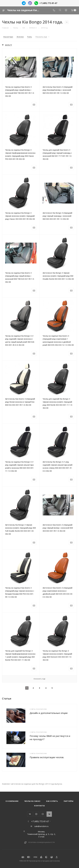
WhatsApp (49, 814)
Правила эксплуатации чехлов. (47, 757)
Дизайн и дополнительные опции (49, 713)
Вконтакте (30, 814)
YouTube (43, 814)
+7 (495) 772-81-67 (48, 3)
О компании (12, 801)
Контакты (39, 806)
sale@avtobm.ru (41, 826)
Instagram (36, 814)
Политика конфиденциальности (42, 842)
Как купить (52, 801)
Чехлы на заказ (32, 801)
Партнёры (69, 801)
